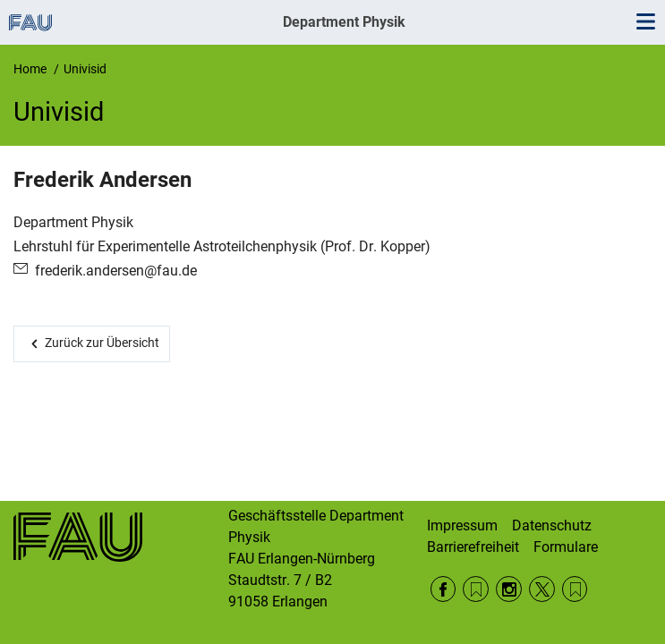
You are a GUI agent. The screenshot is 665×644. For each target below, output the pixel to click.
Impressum (462, 525)
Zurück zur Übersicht (102, 343)
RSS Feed (476, 589)
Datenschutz (552, 525)
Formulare (566, 547)
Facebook (443, 589)
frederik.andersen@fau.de (116, 271)
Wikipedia (575, 589)
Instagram (509, 589)
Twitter (542, 589)
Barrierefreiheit (473, 547)
